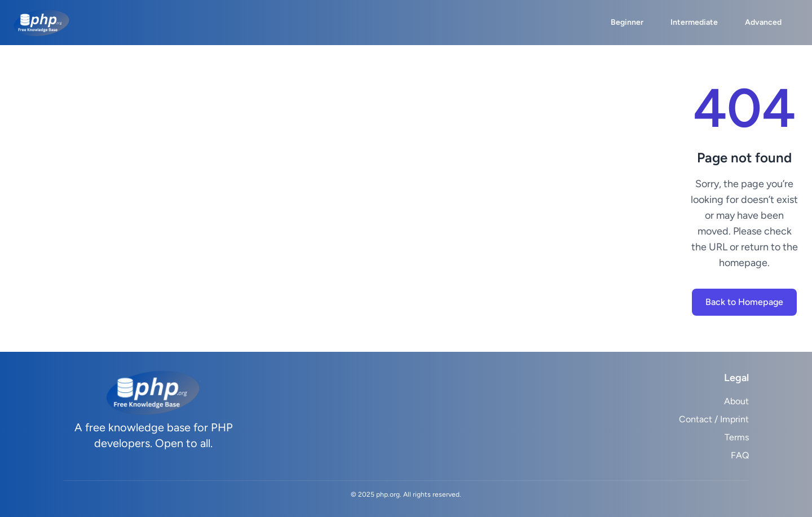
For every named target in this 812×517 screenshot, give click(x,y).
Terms (737, 437)
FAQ (740, 455)
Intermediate (694, 22)
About (736, 401)
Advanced (763, 22)
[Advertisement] (352, 198)
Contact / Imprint (714, 419)
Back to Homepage (744, 302)
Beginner (627, 22)
